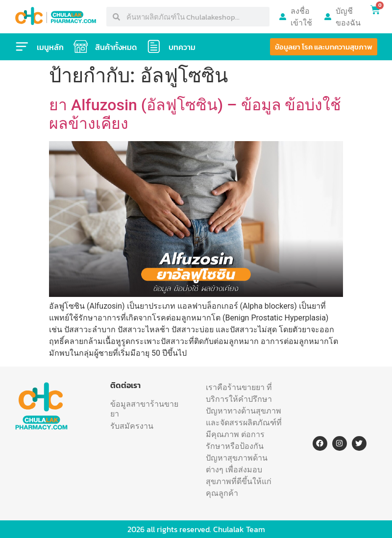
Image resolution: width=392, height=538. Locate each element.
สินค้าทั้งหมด (116, 47)
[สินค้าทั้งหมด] (81, 47)
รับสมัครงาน (132, 426)
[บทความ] (154, 47)
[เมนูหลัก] (22, 47)
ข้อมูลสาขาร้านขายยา (144, 409)
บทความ (183, 47)
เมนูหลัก (50, 47)
